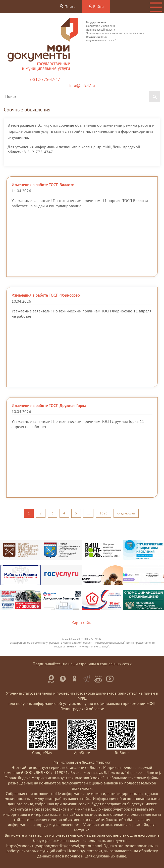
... (88, 513)
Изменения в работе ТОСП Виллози (43, 185)
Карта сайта (82, 623)
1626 (103, 513)
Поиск (68, 7)
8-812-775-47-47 (45, 79)
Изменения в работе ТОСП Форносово (46, 295)
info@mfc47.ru (82, 85)
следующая (126, 513)
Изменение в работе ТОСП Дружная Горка (49, 406)
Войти (96, 7)
